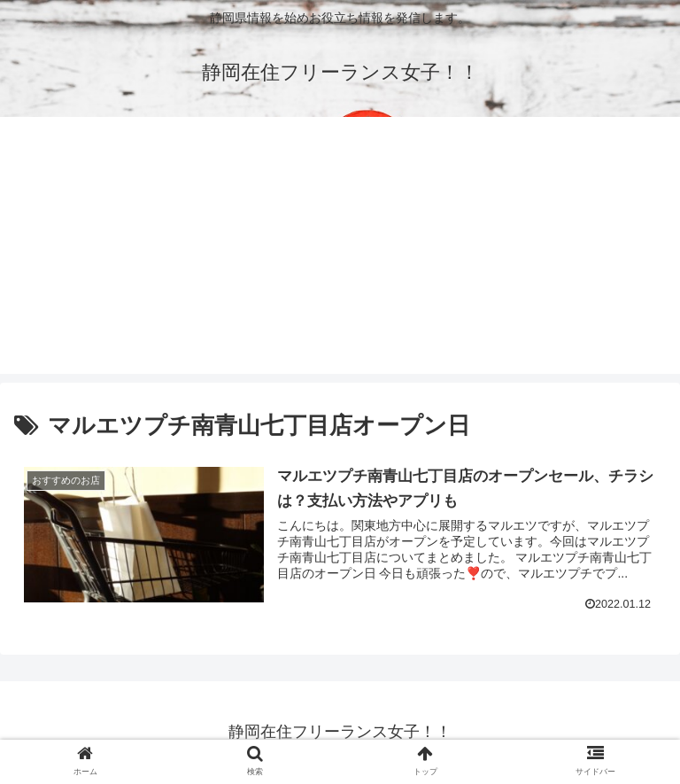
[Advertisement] (340, 250)
